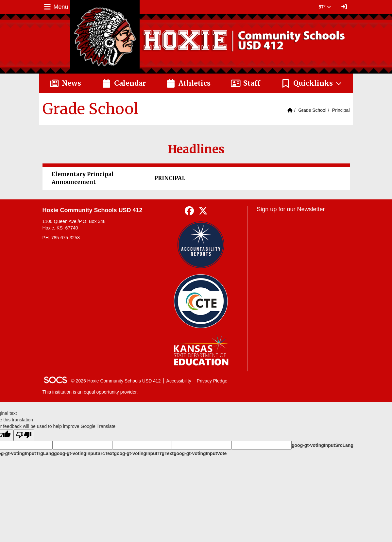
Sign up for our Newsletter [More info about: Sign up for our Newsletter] (291, 209)
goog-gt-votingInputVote (200, 453)
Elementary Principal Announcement (83, 178)
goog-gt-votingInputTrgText (144, 453)
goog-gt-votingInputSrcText (84, 453)
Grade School (312, 110)
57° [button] (325, 7)
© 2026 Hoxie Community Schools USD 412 (116, 381)
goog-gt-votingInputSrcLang (323, 445)
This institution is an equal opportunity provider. (90, 392)
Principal (341, 110)
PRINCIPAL (170, 178)
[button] (312, 83)
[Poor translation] (24, 435)
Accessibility (179, 381)
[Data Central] (201, 301)
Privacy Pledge (212, 381)
